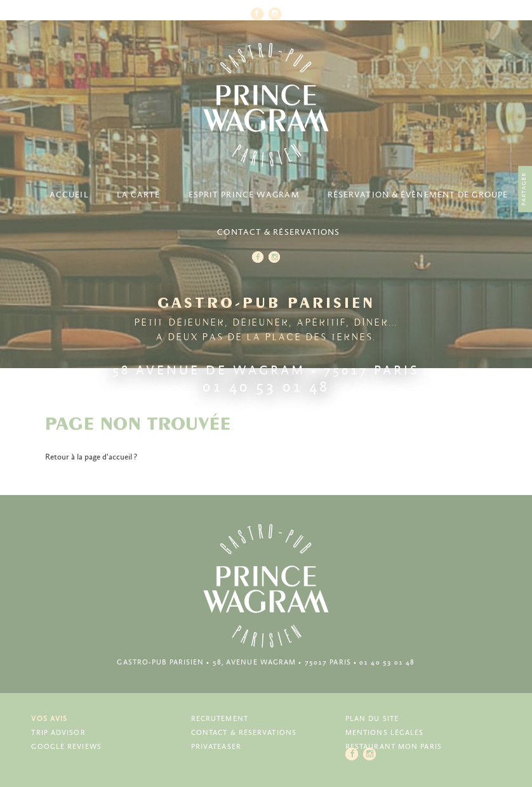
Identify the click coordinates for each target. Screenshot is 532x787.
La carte (139, 195)
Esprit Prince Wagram (244, 195)
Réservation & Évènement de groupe (418, 195)
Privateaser (216, 747)
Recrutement (220, 719)
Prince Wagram (266, 105)
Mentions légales (385, 733)
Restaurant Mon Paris (394, 747)
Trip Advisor (58, 733)
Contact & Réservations (278, 233)
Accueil (69, 195)
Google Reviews (66, 747)
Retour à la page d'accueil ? (91, 457)
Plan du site (372, 719)
